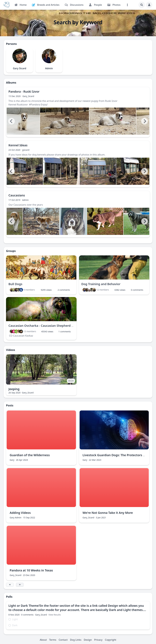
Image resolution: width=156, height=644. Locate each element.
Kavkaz (29, 336)
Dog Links (76, 640)
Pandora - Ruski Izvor (24, 91)
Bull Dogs (15, 284)
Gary (12, 460)
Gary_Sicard (28, 96)
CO (11, 336)
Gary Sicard (19, 68)
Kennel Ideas (18, 145)
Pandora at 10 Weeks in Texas (31, 570)
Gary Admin (16, 518)
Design (88, 640)
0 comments (137, 290)
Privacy (98, 640)
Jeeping (14, 389)
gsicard (26, 150)
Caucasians (17, 195)
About (43, 640)
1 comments (65, 332)
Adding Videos (20, 513)
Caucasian (19, 336)
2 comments (64, 290)
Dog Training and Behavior (101, 284)
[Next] (145, 121)
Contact (63, 640)
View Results (55, 615)
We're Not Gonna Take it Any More (108, 513)
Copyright (111, 640)
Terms (53, 640)
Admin (49, 68)
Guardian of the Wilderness (30, 455)
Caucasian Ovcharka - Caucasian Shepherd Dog (43, 326)
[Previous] (11, 121)
